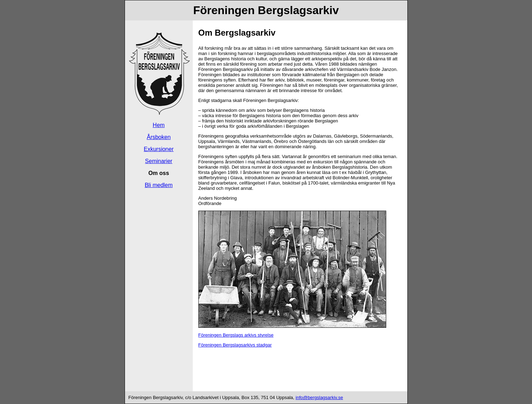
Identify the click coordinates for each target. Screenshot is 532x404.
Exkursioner (159, 149)
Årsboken (159, 137)
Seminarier (159, 161)
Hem (159, 125)
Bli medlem (159, 185)
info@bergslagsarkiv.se (319, 397)
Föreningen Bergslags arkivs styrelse (236, 335)
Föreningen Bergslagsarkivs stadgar (235, 345)
